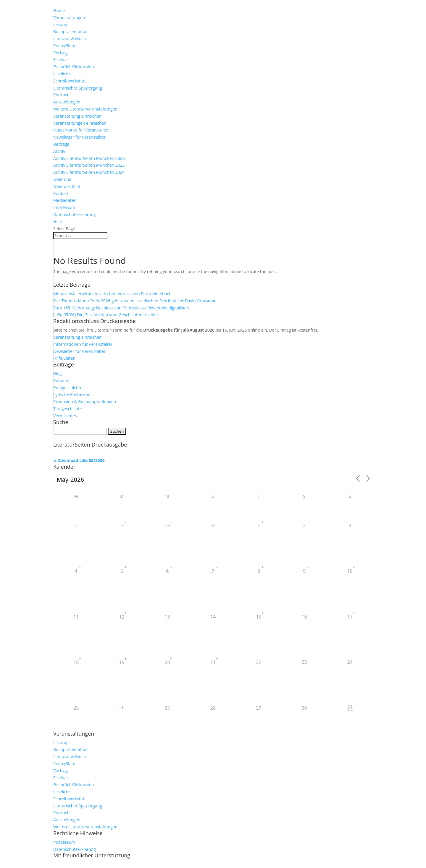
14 (213, 617)
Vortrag (60, 53)
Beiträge (61, 144)
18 (76, 662)
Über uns (62, 179)
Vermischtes (65, 416)
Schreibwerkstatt (70, 81)
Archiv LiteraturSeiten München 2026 (89, 158)
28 (122, 525)
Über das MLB (67, 186)
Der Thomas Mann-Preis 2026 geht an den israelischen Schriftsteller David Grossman (135, 301)
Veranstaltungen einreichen (80, 123)
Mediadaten (65, 200)
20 (167, 662)
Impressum (64, 207)
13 (167, 617)
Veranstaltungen (69, 18)
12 (122, 617)
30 (213, 525)
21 (213, 662)
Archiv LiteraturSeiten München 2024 (89, 172)
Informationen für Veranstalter (83, 344)
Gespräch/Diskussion (74, 67)
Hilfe (58, 222)
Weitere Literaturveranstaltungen (85, 109)
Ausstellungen (67, 102)
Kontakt (61, 193)
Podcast (61, 95)
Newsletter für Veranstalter (79, 137)
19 (122, 662)
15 (259, 617)
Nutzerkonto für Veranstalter (81, 130)
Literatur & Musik (70, 39)
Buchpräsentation (70, 31)
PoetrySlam (64, 46)
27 (76, 525)
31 (350, 707)
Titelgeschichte (68, 409)
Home (59, 10)
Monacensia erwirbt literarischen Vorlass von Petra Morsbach (112, 294)
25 (76, 708)
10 (350, 571)
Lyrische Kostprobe (72, 395)
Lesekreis (62, 74)
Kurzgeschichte (68, 388)
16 (304, 617)
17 (350, 617)
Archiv (59, 151)
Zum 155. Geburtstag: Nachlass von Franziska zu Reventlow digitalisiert (121, 308)
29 (167, 525)
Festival (60, 60)
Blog (58, 373)
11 (76, 617)
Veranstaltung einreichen (78, 116)
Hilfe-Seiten (64, 358)
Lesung (60, 24)
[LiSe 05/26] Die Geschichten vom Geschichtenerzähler (106, 315)
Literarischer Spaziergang (78, 88)
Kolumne (62, 381)
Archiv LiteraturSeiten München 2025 (89, 165)
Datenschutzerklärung (75, 214)
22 (259, 662)
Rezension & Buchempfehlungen (85, 401)
